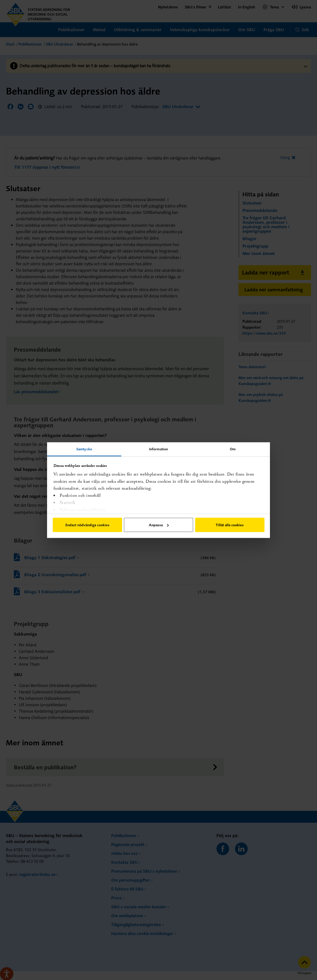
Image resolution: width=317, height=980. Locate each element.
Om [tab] (233, 449)
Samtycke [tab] (84, 449)
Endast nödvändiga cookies (87, 525)
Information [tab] (158, 449)
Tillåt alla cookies (230, 525)
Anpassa (159, 525)
